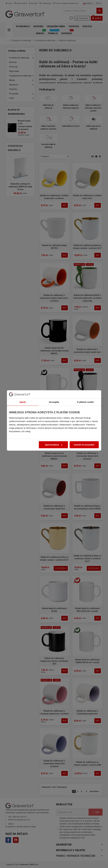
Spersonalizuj (54, 458)
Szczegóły (54, 416)
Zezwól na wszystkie (85, 458)
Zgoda (22, 416)
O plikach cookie (86, 416)
